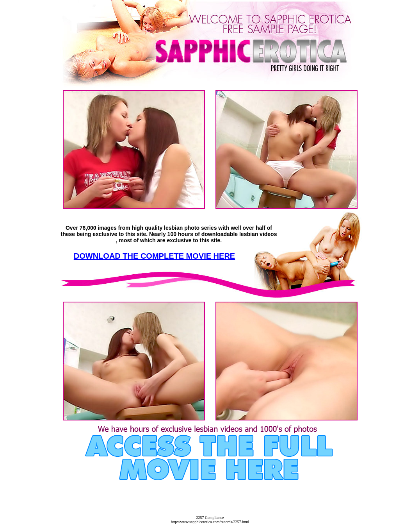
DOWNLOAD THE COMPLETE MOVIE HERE (154, 256)
